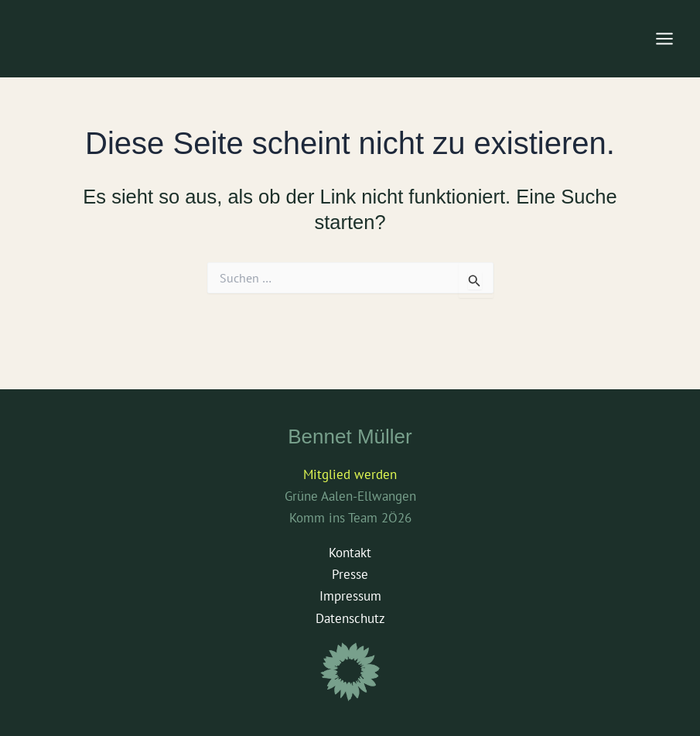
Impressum (350, 596)
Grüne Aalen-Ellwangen (350, 496)
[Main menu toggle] (665, 39)
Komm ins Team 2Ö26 (350, 518)
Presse (350, 574)
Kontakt (350, 553)
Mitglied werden (350, 474)
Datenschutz (350, 618)
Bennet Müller (350, 436)
